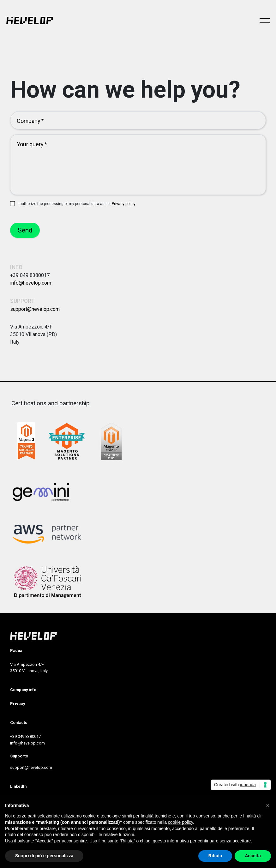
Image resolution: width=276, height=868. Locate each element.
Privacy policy (123, 204)
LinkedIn (18, 786)
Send (25, 230)
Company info (23, 690)
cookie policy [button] (180, 822)
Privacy (18, 704)
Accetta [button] (253, 856)
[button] (268, 805)
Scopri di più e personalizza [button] (44, 856)
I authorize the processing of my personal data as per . (77, 204)
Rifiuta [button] (215, 856)
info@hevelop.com (31, 283)
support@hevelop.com (35, 309)
